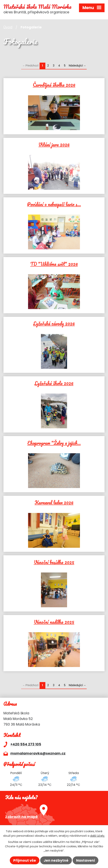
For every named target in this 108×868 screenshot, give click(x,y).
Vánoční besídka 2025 (54, 562)
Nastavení (86, 860)
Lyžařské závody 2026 (54, 323)
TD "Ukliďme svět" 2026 (54, 263)
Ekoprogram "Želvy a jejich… (54, 442)
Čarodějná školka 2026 (54, 84)
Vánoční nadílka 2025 (54, 621)
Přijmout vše (25, 860)
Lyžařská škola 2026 (54, 383)
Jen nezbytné (56, 860)
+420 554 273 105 (26, 744)
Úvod (8, 27)
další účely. (98, 836)
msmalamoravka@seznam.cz (38, 753)
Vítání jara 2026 (54, 144)
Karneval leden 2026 (54, 502)
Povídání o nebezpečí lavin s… (54, 204)
